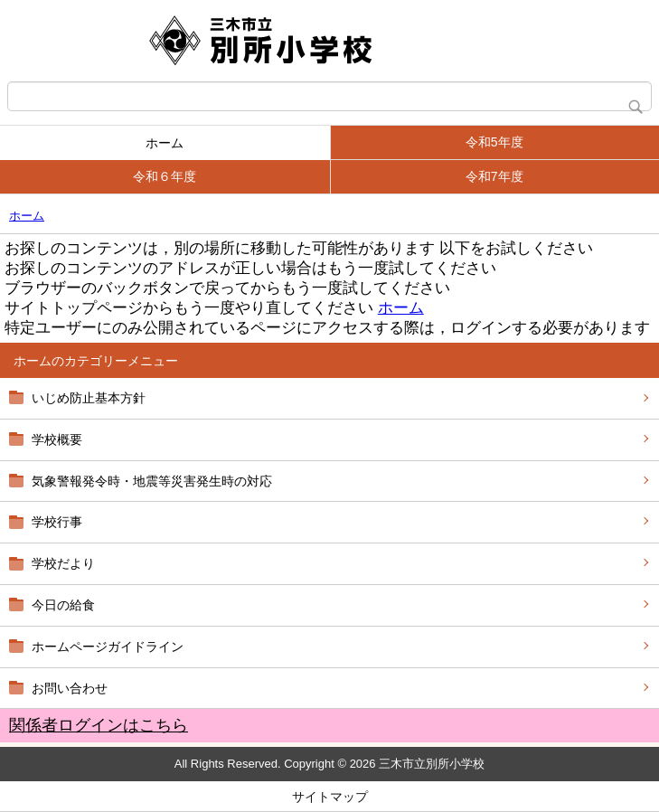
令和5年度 (494, 142)
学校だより (63, 563)
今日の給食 (63, 605)
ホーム (165, 143)
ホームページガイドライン (108, 647)
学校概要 (57, 439)
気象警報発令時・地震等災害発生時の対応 (152, 481)
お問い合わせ (70, 688)
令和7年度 (494, 176)
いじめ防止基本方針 (89, 398)
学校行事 (57, 522)
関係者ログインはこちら (99, 725)
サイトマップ (330, 797)
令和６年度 (165, 176)
